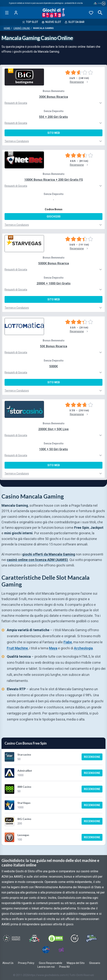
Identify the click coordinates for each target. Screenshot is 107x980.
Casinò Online (22, 28)
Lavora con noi (46, 967)
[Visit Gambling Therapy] (61, 950)
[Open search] (100, 13)
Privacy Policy (26, 963)
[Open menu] (7, 13)
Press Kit (64, 967)
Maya (53, 648)
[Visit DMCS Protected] (56, 938)
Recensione (92, 757)
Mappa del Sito (76, 963)
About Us (8, 963)
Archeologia (83, 648)
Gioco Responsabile (51, 963)
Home (7, 28)
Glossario (95, 963)
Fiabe (68, 642)
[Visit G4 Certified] (46, 950)
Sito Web (54, 133)
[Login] (16, 13)
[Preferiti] (91, 13)
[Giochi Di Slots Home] (54, 13)
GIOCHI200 (53, 217)
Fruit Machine (17, 648)
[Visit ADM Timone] (34, 938)
